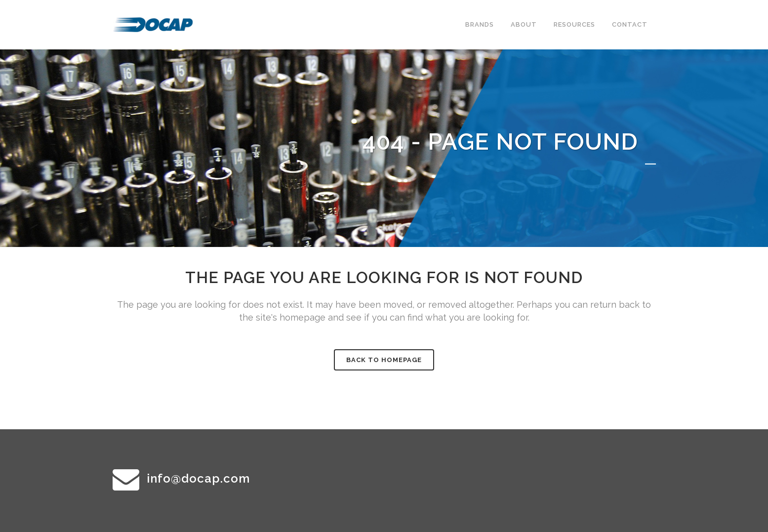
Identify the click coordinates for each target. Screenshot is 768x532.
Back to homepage (384, 360)
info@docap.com (198, 478)
